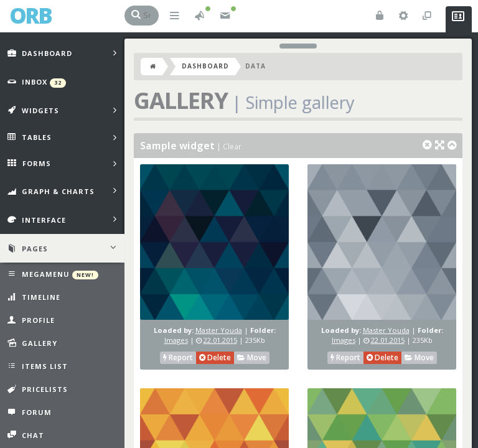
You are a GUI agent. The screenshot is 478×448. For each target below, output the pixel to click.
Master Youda (219, 330)
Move (252, 357)
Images (176, 340)
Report (178, 357)
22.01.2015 (220, 340)
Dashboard (205, 66)
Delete (215, 357)
